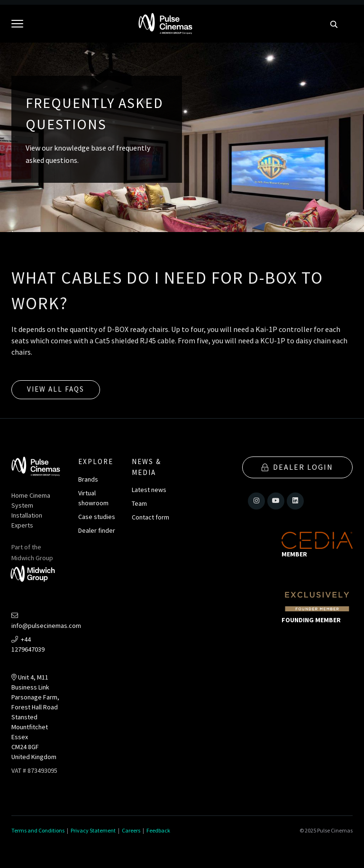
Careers (131, 830)
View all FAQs (56, 389)
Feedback (158, 830)
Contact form (150, 517)
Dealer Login (297, 467)
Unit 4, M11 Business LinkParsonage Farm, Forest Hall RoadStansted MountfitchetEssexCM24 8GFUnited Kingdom (35, 717)
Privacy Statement (93, 830)
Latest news (149, 490)
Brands (88, 479)
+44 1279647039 (28, 644)
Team (139, 503)
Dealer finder (97, 530)
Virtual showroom (93, 498)
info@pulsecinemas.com (46, 621)
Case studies (97, 517)
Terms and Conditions (38, 830)
